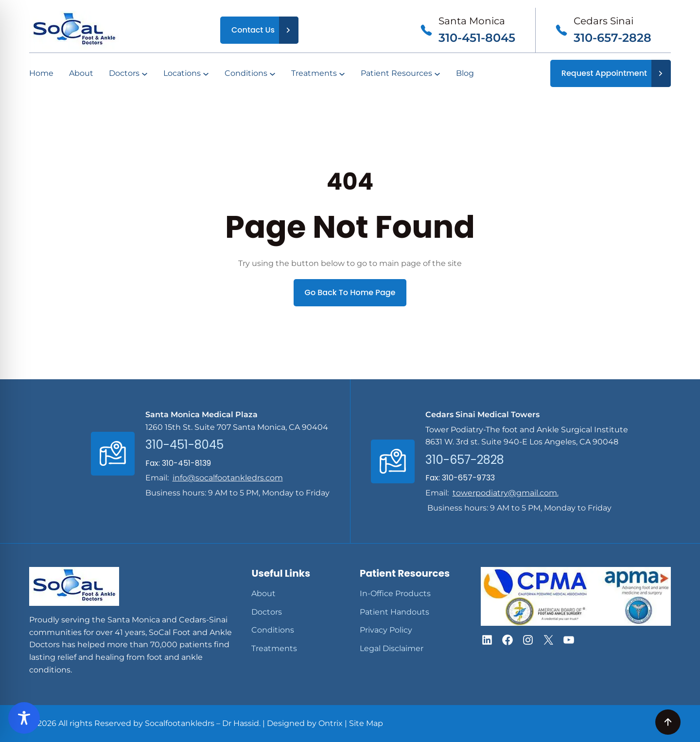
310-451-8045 (477, 38)
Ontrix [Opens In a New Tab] (331, 723)
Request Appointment (604, 73)
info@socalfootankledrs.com (228, 478)
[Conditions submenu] (272, 74)
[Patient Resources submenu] (437, 74)
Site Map (366, 723)
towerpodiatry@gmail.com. (506, 493)
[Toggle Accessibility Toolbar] (24, 718)
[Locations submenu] (206, 74)
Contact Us (253, 30)
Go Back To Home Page (350, 292)
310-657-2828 (612, 38)
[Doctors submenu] (145, 74)
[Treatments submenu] (342, 74)
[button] (487, 640)
